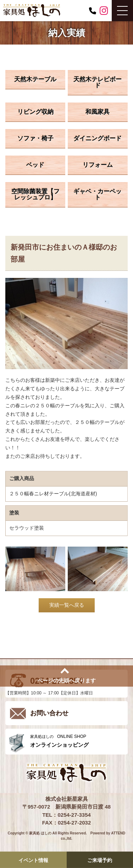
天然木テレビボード (98, 82)
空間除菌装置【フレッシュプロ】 (35, 194)
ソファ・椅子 (35, 138)
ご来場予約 (100, 860)
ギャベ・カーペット (98, 194)
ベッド (35, 165)
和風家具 (98, 112)
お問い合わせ (49, 713)
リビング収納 (35, 112)
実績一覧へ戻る (67, 605)
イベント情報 (33, 860)
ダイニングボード (98, 138)
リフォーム (98, 165)
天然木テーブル (35, 79)
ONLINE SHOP (77, 741)
